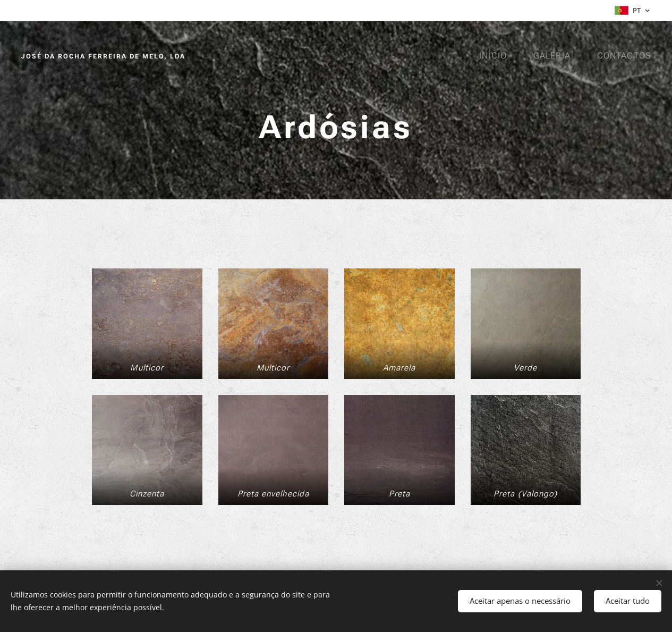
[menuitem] (497, 56)
